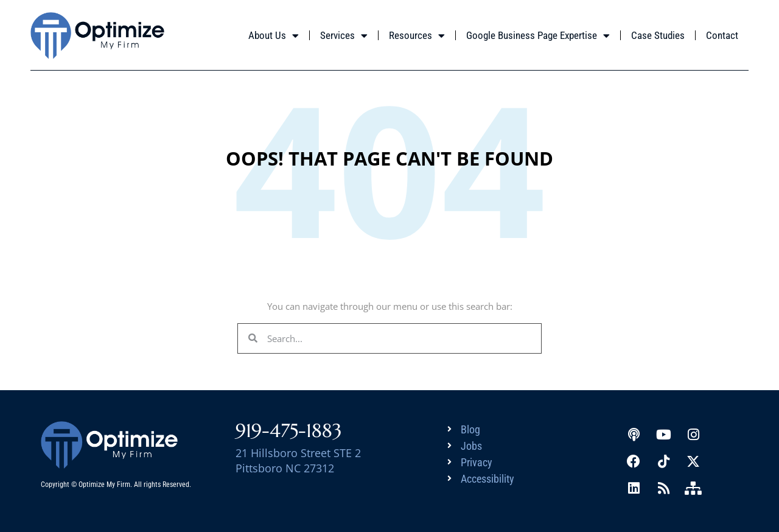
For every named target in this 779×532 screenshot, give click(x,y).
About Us (274, 36)
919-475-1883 (289, 431)
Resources (417, 36)
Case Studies (658, 35)
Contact (722, 35)
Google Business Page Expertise (538, 36)
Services (344, 36)
